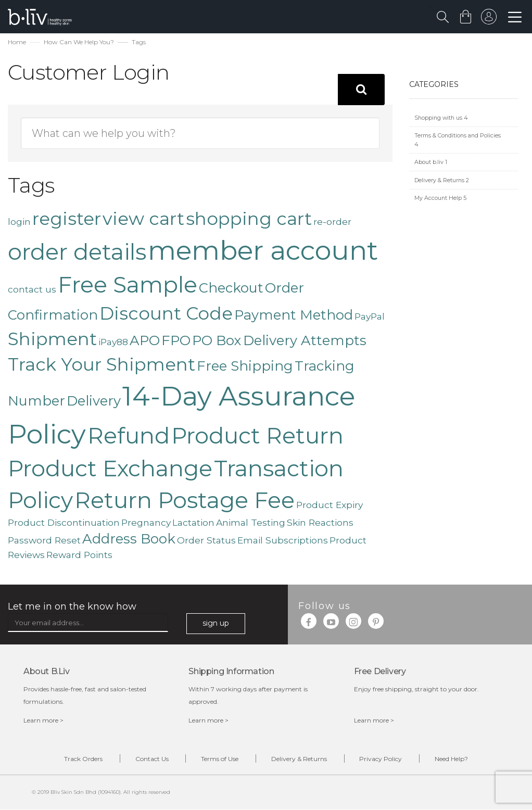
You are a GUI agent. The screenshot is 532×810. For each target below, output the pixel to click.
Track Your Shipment (102, 364)
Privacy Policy (381, 759)
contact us (32, 289)
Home (17, 42)
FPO (176, 340)
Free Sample (128, 285)
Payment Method (294, 315)
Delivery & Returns (442, 180)
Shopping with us (441, 118)
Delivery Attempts (305, 340)
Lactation (193, 522)
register (67, 219)
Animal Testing (251, 522)
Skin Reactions (320, 522)
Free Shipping (245, 366)
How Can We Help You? (79, 42)
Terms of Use (220, 759)
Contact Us (151, 759)
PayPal (370, 316)
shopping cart (249, 219)
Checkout (231, 288)
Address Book (129, 539)
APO (145, 340)
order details (77, 252)
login (19, 222)
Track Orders (83, 759)
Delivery (94, 401)
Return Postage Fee (185, 500)
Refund (129, 436)
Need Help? (452, 759)
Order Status (206, 540)
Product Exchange (110, 469)
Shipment (52, 339)
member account (263, 250)
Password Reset (44, 540)
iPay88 (113, 342)
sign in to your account (489, 19)
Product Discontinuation (64, 522)
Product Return (257, 436)
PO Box (217, 340)
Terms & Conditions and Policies (458, 140)
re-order (332, 222)
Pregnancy (146, 522)
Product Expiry (330, 505)
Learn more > (43, 720)
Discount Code (166, 313)
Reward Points (79, 555)
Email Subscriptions (283, 540)
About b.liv (431, 162)
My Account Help (440, 198)
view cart (143, 219)
